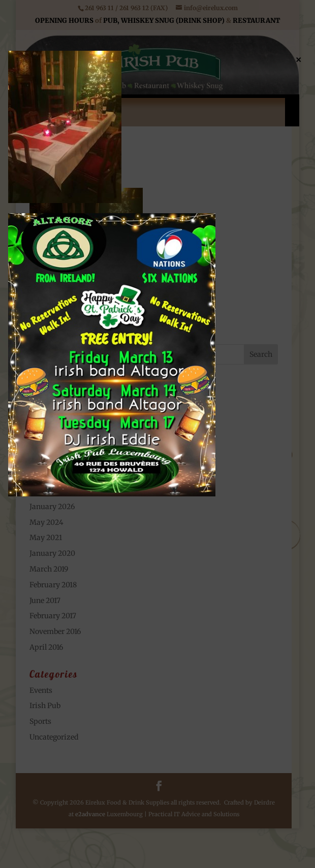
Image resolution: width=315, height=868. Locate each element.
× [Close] (298, 59)
